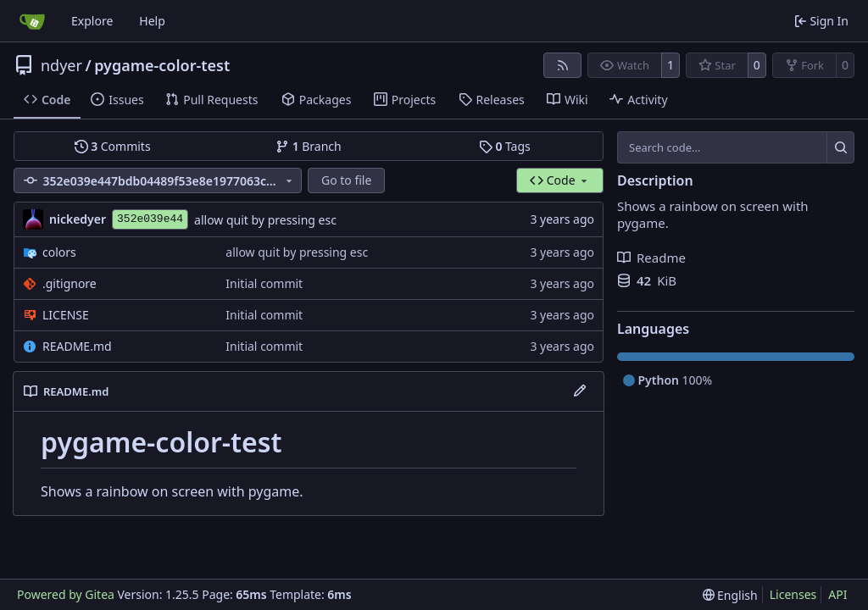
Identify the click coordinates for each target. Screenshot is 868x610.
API (837, 594)
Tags (505, 146)
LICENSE (66, 315)
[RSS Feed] (563, 65)
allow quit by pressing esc (265, 220)
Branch (309, 146)
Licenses (793, 594)
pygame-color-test (162, 65)
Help (152, 21)
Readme (651, 258)
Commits (113, 146)
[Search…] (840, 147)
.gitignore (70, 283)
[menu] (730, 595)
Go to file (346, 180)
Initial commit (264, 283)
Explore (92, 21)
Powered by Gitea (66, 594)
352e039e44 (150, 219)
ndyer (61, 65)
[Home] (32, 21)
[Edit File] (580, 391)
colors (59, 252)
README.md (77, 346)
